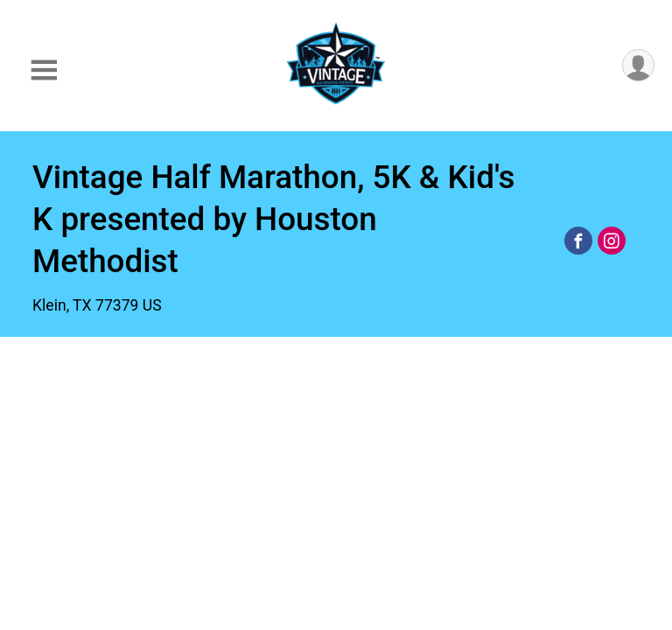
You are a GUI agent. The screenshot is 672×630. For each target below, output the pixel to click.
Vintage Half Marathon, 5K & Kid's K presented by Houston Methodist (274, 219)
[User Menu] (638, 65)
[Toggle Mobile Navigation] (44, 70)
